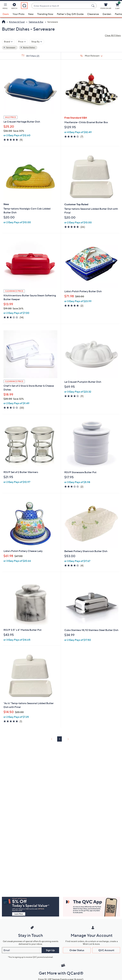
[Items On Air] (106, 7)
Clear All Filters (113, 35)
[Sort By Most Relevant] (91, 56)
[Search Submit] (93, 6)
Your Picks (19, 14)
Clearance (93, 14)
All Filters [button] (30, 56)
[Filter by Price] (22, 42)
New (31, 14)
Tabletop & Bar (36, 22)
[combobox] (61, 6)
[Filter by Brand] (8, 42)
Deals (6, 14)
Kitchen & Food (17, 22)
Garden (107, 14)
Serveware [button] (11, 48)
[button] (5, 7)
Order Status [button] (77, 950)
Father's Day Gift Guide (70, 14)
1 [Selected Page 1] (59, 739)
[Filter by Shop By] (37, 42)
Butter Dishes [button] (29, 48)
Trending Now (45, 14)
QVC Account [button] (106, 950)
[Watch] (14, 7)
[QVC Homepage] (4, 22)
